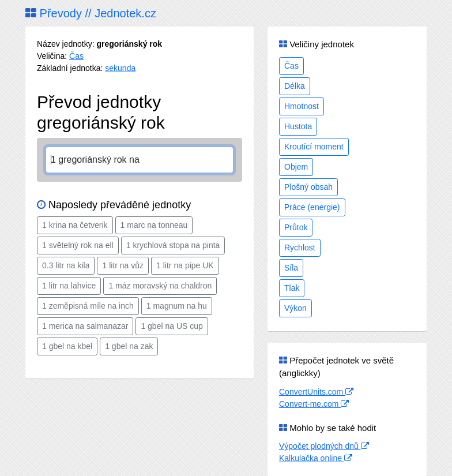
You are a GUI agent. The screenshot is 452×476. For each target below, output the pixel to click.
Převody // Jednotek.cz (91, 13)
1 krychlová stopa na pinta (173, 245)
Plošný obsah (308, 187)
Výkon (295, 308)
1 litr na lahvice (69, 286)
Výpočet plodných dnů (324, 446)
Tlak (292, 288)
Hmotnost (302, 106)
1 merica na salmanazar (85, 326)
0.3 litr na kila (66, 265)
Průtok (296, 227)
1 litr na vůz (123, 265)
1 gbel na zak (129, 346)
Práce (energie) (312, 207)
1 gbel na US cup (172, 326)
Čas (76, 56)
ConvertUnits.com (316, 392)
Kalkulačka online (316, 458)
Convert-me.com (314, 404)
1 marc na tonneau (154, 225)
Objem (296, 167)
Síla (291, 268)
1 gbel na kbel (67, 346)
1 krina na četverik (75, 225)
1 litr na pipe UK (185, 265)
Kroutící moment (314, 147)
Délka (295, 86)
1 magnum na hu (177, 306)
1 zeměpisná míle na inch (88, 306)
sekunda (120, 68)
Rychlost (300, 248)
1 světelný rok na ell (78, 245)
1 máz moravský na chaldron (160, 286)
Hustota (298, 126)
